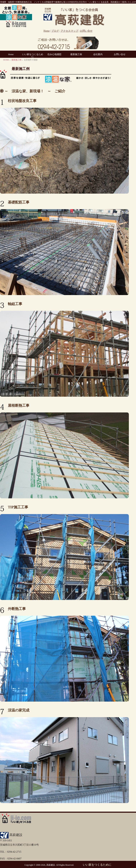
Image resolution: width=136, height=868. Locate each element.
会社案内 (98, 54)
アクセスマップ (69, 31)
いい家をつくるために (33, 56)
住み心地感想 (54, 54)
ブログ (55, 31)
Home (47, 31)
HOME (6, 60)
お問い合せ (86, 31)
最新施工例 (76, 54)
